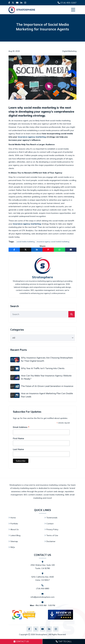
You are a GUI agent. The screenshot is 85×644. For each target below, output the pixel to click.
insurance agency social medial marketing (53, 242)
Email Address (21, 427)
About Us (15, 529)
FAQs (13, 547)
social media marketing (26, 242)
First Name (18, 438)
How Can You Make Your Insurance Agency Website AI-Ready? (46, 377)
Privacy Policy (52, 529)
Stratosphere (42, 277)
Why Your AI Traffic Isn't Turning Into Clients (43, 368)
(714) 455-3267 (67, 3)
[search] (72, 314)
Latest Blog (15, 535)
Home (13, 518)
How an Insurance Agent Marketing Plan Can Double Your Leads (47, 395)
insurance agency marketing (32, 137)
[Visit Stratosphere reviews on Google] (25, 615)
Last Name (18, 449)
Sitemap (14, 541)
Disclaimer (51, 541)
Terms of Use (52, 535)
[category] (42, 338)
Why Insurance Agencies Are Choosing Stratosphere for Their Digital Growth (47, 359)
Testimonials (52, 518)
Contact (50, 524)
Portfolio (14, 524)
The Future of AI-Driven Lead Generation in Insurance (47, 386)
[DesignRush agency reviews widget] (60, 615)
